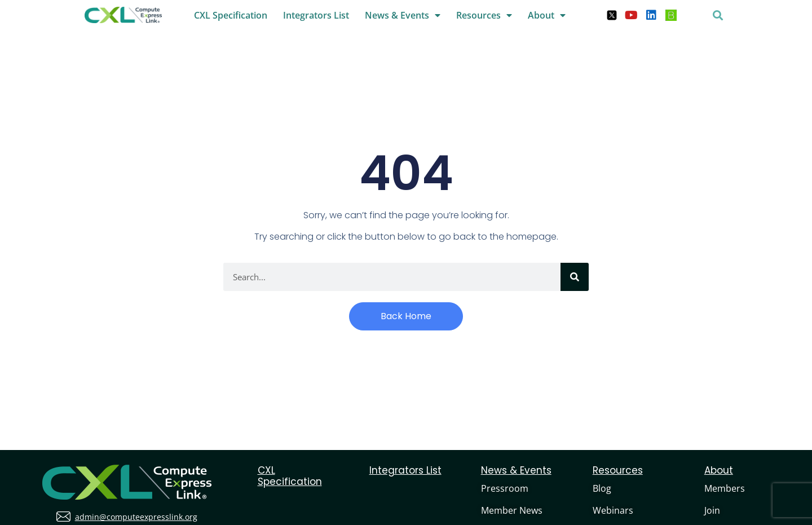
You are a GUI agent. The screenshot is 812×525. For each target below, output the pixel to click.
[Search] (575, 277)
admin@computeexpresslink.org (136, 517)
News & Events (403, 15)
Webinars (613, 510)
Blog (602, 488)
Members (725, 488)
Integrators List (316, 15)
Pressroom (505, 488)
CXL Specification (231, 15)
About (547, 15)
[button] (718, 15)
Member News (512, 510)
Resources (484, 15)
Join (712, 510)
